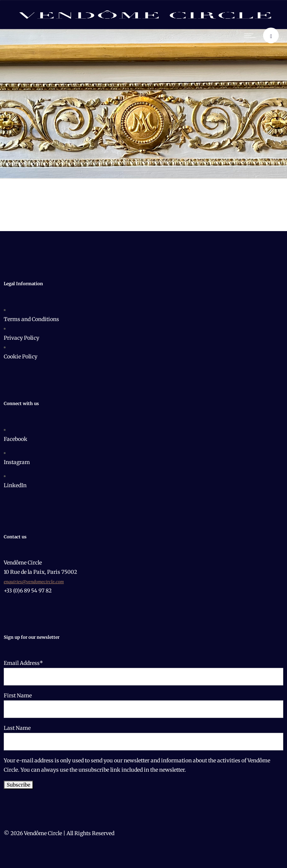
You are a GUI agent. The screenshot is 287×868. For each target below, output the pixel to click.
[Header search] (271, 36)
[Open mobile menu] (251, 35)
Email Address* (23, 663)
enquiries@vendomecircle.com (34, 581)
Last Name (17, 728)
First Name (18, 696)
